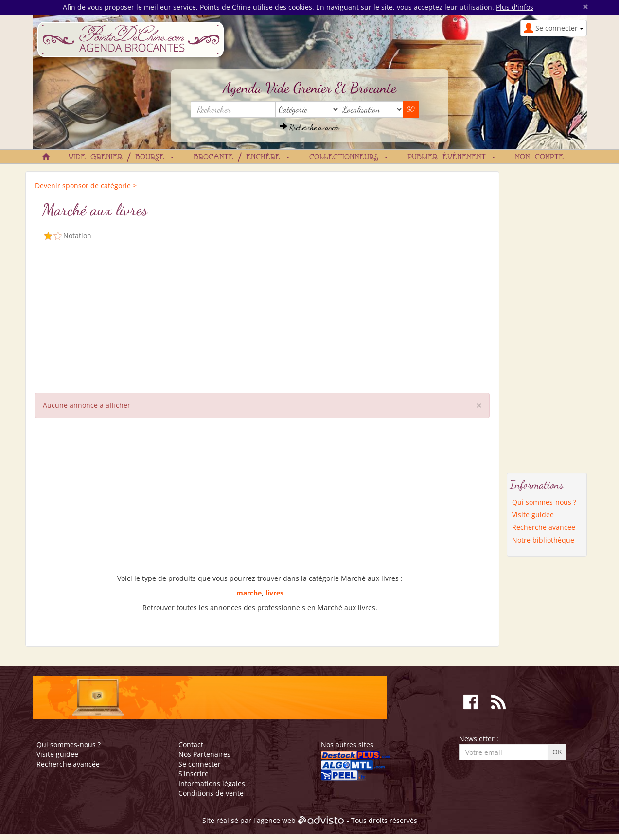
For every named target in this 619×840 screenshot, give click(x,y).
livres (274, 593)
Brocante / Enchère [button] (242, 157)
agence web (276, 820)
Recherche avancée (309, 127)
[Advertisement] (262, 315)
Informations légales (212, 783)
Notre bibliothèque (543, 540)
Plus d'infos (515, 7)
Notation (77, 236)
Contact (191, 744)
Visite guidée (533, 515)
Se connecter (200, 764)
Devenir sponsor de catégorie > (86, 185)
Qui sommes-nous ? (544, 502)
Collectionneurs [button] (349, 157)
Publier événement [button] (451, 157)
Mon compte (539, 157)
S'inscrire (194, 774)
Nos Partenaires (204, 754)
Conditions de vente (211, 793)
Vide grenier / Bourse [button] (121, 157)
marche (249, 593)
